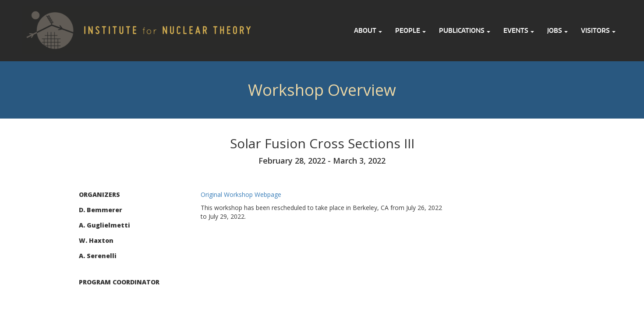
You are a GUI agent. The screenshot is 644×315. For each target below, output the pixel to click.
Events (519, 30)
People (410, 30)
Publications (465, 30)
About (368, 30)
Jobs (557, 30)
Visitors (598, 30)
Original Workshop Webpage (241, 194)
